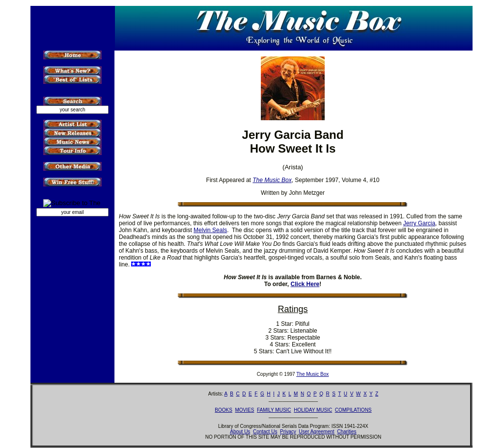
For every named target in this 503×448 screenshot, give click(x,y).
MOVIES (244, 410)
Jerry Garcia (419, 223)
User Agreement (316, 432)
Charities (347, 432)
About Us (240, 432)
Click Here (305, 284)
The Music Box (312, 374)
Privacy (288, 432)
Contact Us (265, 432)
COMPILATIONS (353, 410)
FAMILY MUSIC (274, 410)
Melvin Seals (210, 230)
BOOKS (224, 410)
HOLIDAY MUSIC (313, 410)
